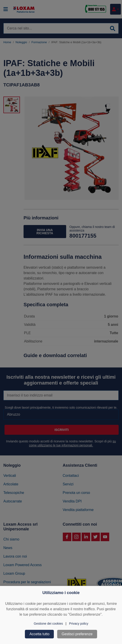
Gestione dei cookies (48, 624)
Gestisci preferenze (77, 634)
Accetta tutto (39, 634)
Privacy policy (79, 624)
